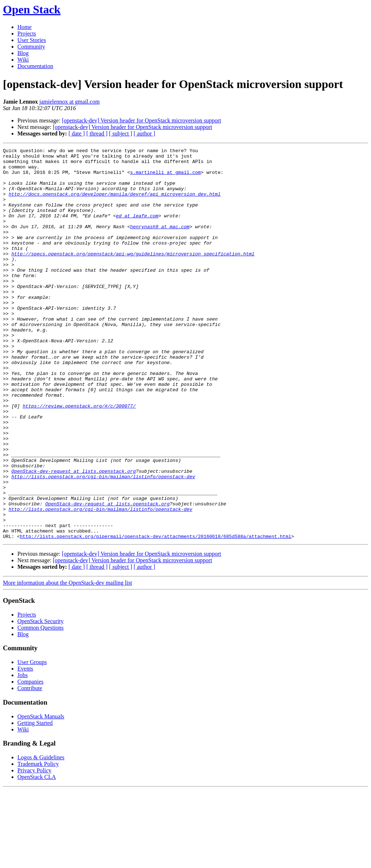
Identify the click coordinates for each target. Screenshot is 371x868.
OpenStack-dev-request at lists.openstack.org (73, 536)
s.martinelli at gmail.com (165, 178)
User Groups (32, 740)
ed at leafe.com (137, 230)
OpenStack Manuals (41, 795)
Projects (27, 34)
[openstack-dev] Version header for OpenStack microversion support (142, 120)
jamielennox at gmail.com (69, 102)
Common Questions (41, 706)
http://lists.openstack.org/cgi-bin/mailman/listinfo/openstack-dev (103, 543)
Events (25, 747)
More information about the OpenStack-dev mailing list (67, 661)
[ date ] (77, 133)
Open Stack (32, 9)
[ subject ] (121, 133)
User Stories (32, 40)
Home (24, 27)
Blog (23, 53)
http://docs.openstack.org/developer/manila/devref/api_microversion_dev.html (115, 204)
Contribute (30, 766)
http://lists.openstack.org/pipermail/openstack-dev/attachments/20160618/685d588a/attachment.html (156, 614)
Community (31, 47)
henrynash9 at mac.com (160, 243)
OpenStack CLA (37, 855)
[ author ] (145, 133)
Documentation (35, 66)
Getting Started (35, 801)
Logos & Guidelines (41, 836)
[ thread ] (97, 133)
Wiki (23, 60)
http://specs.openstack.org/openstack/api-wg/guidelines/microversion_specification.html (133, 275)
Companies (30, 760)
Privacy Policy (34, 849)
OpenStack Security (41, 699)
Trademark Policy (38, 842)
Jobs (22, 753)
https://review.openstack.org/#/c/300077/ (79, 458)
